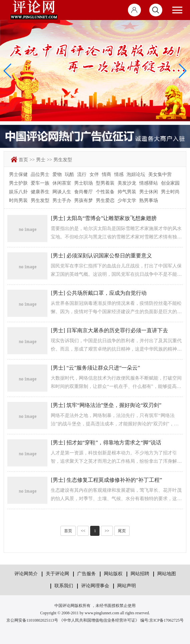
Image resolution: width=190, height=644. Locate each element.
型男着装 (105, 183)
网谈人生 (62, 192)
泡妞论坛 (136, 174)
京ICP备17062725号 (166, 620)
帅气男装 (127, 192)
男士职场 (83, 183)
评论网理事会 (95, 586)
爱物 (57, 174)
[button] (182, 71)
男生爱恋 (105, 200)
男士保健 (18, 174)
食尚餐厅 (83, 192)
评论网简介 (26, 574)
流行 (82, 174)
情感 (119, 174)
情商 (107, 174)
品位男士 (40, 174)
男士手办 (62, 200)
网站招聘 (140, 574)
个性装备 (105, 192)
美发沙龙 (127, 183)
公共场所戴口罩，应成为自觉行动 (107, 293)
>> (32, 160)
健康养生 (40, 192)
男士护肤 (18, 183)
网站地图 (167, 574)
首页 (23, 160)
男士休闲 (149, 192)
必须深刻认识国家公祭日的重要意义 (109, 256)
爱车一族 (40, 183)
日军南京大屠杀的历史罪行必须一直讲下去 (117, 330)
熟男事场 (149, 200)
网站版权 (113, 574)
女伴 (94, 174)
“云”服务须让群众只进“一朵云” (103, 368)
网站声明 (127, 586)
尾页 (122, 531)
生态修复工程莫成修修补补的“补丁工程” (114, 480)
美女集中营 (160, 174)
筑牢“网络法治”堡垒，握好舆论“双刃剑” (114, 405)
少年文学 (127, 200)
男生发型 (63, 160)
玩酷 (69, 174)
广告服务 (86, 574)
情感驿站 (149, 183)
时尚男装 (18, 200)
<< (83, 531)
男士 (41, 160)
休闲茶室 (62, 183)
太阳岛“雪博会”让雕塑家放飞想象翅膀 (112, 218)
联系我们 (64, 586)
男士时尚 (170, 192)
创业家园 (170, 183)
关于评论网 (57, 574)
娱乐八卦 (18, 192)
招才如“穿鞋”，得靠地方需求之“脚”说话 (114, 443)
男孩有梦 (83, 200)
